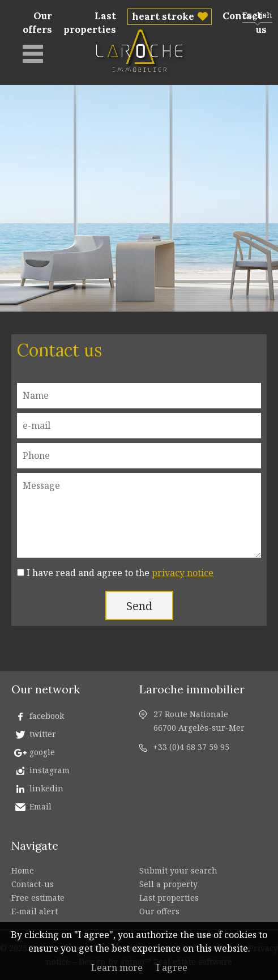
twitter (43, 734)
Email (40, 806)
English (257, 15)
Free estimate (38, 898)
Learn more (117, 968)
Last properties (90, 23)
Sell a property (168, 884)
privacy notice (183, 573)
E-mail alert (35, 911)
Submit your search (178, 870)
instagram (50, 770)
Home (23, 870)
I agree (172, 968)
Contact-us (33, 884)
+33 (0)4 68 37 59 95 (191, 747)
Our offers (37, 23)
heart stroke (163, 16)
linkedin (46, 788)
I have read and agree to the (120, 573)
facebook (47, 716)
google (42, 752)
